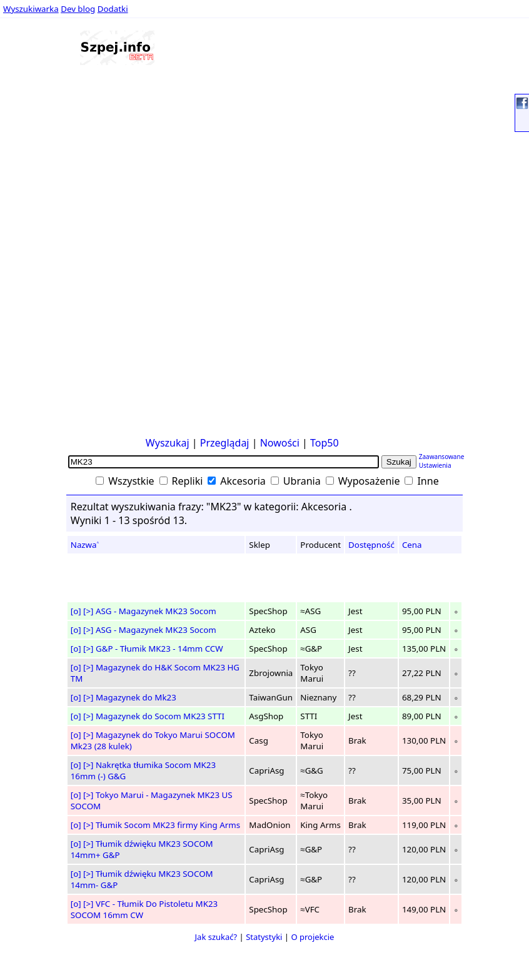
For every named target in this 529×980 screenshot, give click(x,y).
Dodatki (113, 9)
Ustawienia (435, 465)
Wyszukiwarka (31, 9)
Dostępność (371, 545)
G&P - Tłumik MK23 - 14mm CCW (159, 649)
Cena (412, 545)
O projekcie (312, 937)
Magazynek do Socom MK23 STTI (160, 716)
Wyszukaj (168, 443)
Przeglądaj (225, 443)
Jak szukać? (216, 937)
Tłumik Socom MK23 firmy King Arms (168, 825)
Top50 (325, 443)
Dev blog (78, 9)
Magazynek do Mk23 (136, 697)
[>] (88, 611)
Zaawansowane (442, 457)
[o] (76, 611)
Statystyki (264, 937)
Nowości (280, 443)
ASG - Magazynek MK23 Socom (156, 611)
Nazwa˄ (85, 545)
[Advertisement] (43, 243)
